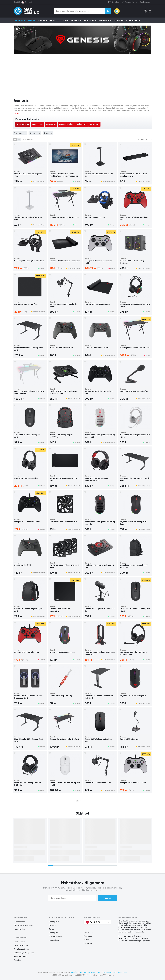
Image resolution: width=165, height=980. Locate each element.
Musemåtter (54, 940)
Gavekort (116, 2)
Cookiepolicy (19, 942)
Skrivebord (94, 124)
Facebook (88, 936)
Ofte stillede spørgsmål (24, 925)
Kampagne (20, 20)
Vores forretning (76, 972)
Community (128, 2)
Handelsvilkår (20, 929)
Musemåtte (51, 124)
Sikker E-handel (20, 957)
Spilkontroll (82, 124)
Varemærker (135, 20)
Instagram (88, 943)
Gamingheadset (56, 936)
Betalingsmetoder (21, 949)
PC (59, 20)
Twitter (86, 940)
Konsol (66, 20)
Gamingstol (54, 933)
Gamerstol (76, 20)
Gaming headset (66, 124)
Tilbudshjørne (120, 20)
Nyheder (32, 20)
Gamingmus (54, 922)
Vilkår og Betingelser (120, 972)
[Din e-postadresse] (72, 898)
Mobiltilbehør (90, 20)
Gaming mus (38, 124)
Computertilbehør (47, 20)
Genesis (24, 29)
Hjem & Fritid (105, 20)
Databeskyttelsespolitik (24, 953)
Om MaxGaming (21, 946)
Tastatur (52, 925)
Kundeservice (145, 2)
